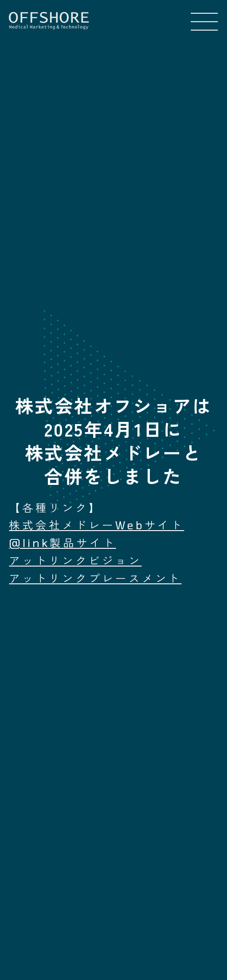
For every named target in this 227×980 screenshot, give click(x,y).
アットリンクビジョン (75, 560)
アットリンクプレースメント (95, 578)
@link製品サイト (62, 543)
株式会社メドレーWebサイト (96, 525)
